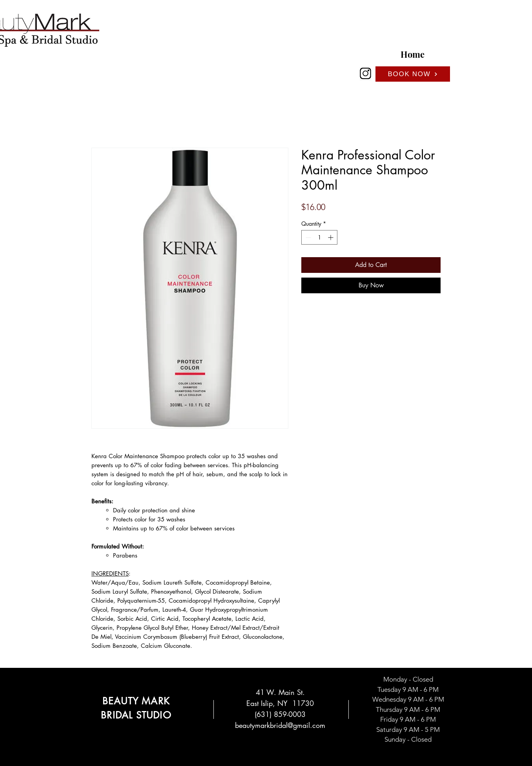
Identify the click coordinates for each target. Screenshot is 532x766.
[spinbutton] (319, 237)
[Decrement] (307, 237)
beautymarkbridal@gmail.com (280, 725)
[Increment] (331, 237)
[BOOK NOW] (413, 74)
